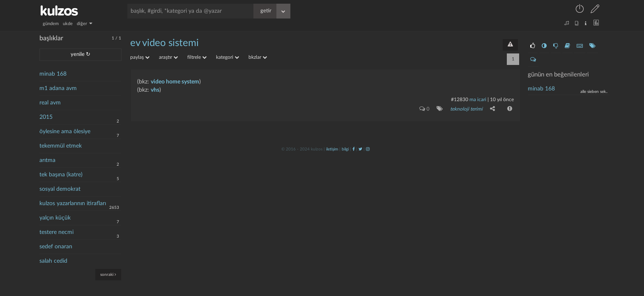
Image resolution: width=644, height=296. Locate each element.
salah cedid (53, 261)
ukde (68, 24)
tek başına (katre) (61, 175)
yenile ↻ (80, 54)
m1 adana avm (58, 88)
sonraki (108, 274)
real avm (50, 103)
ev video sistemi (164, 43)
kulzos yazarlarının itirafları (73, 203)
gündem (51, 24)
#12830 (460, 99)
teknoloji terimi (466, 109)
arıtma (47, 160)
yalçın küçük (55, 218)
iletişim (332, 149)
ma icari (478, 99)
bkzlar (258, 57)
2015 (46, 117)
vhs (155, 90)
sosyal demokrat (60, 189)
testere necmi (56, 232)
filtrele (197, 57)
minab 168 (53, 74)
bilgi (345, 149)
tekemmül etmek (61, 146)
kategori (228, 57)
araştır (168, 57)
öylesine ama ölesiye (65, 132)
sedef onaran (56, 247)
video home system (175, 82)
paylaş (140, 57)
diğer (85, 24)
